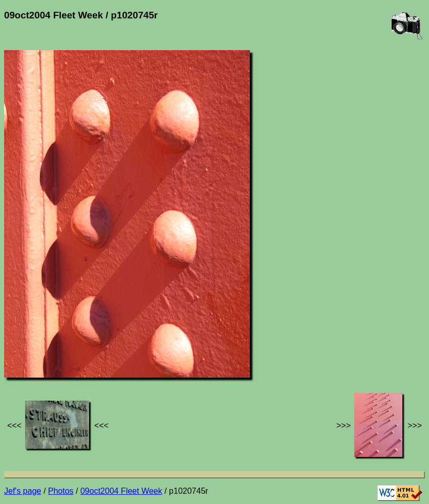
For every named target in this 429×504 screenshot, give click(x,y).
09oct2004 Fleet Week (121, 491)
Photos (61, 491)
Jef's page (23, 491)
